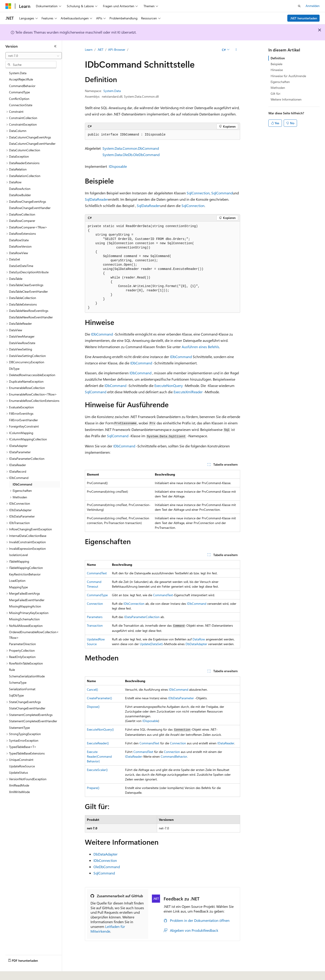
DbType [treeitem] (14, 369)
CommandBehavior (174, 756)
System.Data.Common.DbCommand (131, 148)
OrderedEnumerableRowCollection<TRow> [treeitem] (34, 635)
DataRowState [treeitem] (19, 240)
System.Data (112, 91)
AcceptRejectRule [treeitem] (21, 79)
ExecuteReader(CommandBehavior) (99, 756)
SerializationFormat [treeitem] (22, 689)
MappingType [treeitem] (18, 587)
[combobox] (34, 56)
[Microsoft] (8, 6)
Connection (95, 604)
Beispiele (276, 64)
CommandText (97, 573)
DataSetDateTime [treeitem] (21, 266)
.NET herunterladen (304, 18)
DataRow (199, 639)
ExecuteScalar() (97, 770)
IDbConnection (134, 604)
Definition (278, 58)
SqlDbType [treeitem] (16, 695)
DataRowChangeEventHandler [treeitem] (30, 208)
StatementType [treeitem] (19, 728)
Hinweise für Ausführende (288, 76)
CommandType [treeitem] (19, 92)
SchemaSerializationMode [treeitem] (27, 676)
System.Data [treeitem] (18, 73)
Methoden (278, 88)
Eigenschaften (280, 82)
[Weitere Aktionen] (236, 50)
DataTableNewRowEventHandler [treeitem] (31, 317)
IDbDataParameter (181, 698)
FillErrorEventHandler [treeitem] (23, 420)
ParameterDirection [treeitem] (22, 644)
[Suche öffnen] (299, 6)
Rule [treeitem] (12, 670)
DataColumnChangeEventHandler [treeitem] (32, 144)
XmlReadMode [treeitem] (19, 785)
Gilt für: (276, 93)
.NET (100, 49)
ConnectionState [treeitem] (21, 105)
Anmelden (313, 6)
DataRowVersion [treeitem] (20, 246)
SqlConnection (198, 193)
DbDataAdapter (196, 644)
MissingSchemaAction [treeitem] (24, 619)
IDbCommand (102, 334)
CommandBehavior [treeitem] (22, 86)
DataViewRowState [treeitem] (22, 343)
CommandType (97, 595)
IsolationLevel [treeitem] (18, 555)
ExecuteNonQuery (169, 385)
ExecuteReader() (98, 743)
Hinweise (277, 70)
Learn (89, 49)
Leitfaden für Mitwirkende (108, 929)
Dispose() (93, 707)
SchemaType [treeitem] (18, 682)
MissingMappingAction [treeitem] (25, 606)
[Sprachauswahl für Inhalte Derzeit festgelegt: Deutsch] (16, 973)
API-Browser (117, 49)
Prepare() (93, 788)
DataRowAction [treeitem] (20, 189)
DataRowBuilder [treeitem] (20, 195)
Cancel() (92, 689)
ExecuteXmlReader (188, 392)
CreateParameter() (99, 698)
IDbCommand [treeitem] (22, 484)
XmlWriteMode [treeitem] (19, 792)
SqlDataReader (96, 199)
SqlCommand (222, 193)
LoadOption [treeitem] (17, 581)
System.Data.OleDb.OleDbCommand (131, 155)
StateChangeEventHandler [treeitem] (27, 708)
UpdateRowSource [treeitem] (22, 766)
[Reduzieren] (55, 46)
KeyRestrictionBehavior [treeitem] (25, 574)
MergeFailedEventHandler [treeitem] (27, 600)
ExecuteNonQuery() (100, 729)
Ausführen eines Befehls (200, 347)
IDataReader (226, 743)
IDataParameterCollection (142, 617)
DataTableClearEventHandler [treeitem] (28, 291)
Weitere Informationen (286, 99)
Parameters (95, 617)
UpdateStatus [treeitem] (19, 772)
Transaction (95, 625)
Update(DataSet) (151, 644)
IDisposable (118, 166)
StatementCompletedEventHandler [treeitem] (33, 721)
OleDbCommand (107, 867)
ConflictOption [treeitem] (19, 99)
